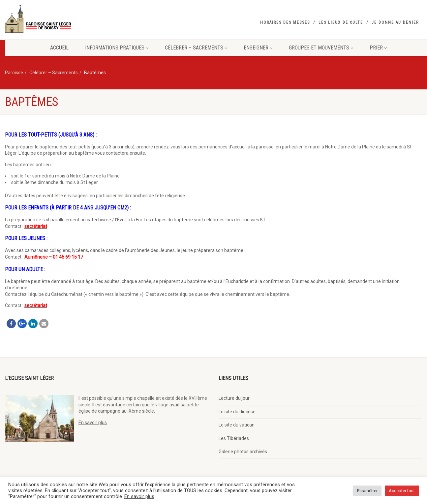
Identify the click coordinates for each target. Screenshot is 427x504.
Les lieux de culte (341, 22)
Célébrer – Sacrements (196, 48)
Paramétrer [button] (367, 491)
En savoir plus (93, 423)
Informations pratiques (117, 48)
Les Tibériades (234, 438)
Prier (378, 48)
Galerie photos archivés (243, 452)
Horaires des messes (285, 22)
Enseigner (258, 48)
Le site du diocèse (237, 412)
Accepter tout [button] (402, 491)
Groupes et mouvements (321, 48)
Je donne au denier (395, 22)
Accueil (59, 48)
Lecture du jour (234, 398)
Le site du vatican (237, 425)
